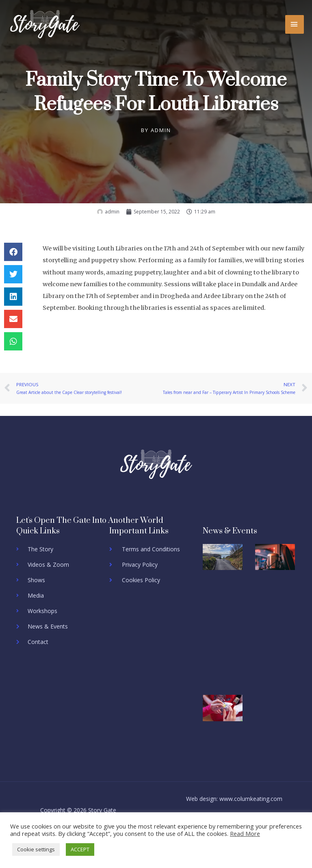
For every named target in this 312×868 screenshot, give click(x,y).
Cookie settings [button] (36, 849)
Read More (245, 833)
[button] (13, 252)
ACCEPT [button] (80, 849)
